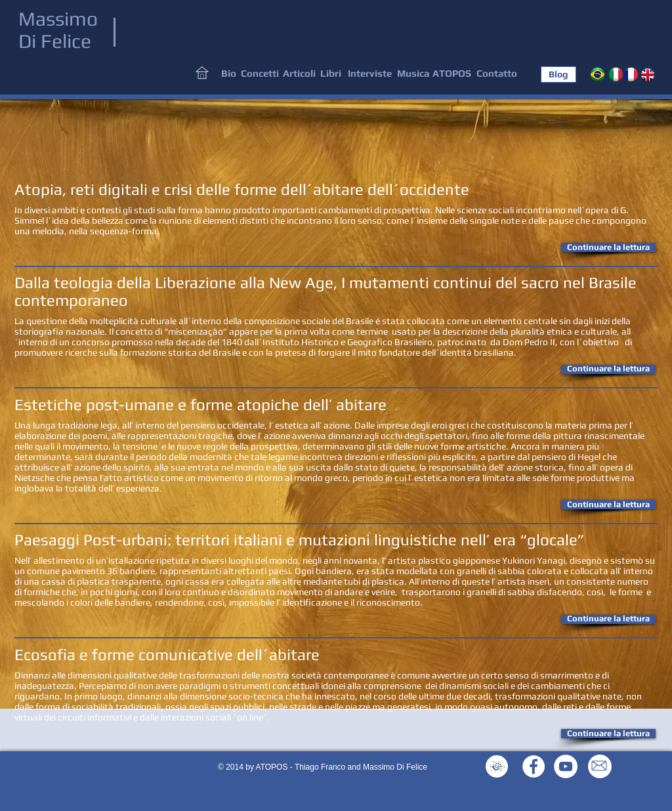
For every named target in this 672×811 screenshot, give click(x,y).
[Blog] (558, 74)
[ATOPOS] (451, 74)
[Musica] (413, 74)
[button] (608, 247)
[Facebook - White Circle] (534, 766)
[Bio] (229, 74)
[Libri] (330, 74)
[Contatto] (497, 74)
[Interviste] (370, 74)
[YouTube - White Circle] (566, 766)
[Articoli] (299, 74)
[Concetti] (260, 74)
